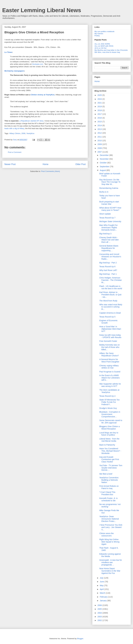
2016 (100, 118)
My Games (99, 34)
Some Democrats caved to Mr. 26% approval (111, 422)
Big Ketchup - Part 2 (108, 263)
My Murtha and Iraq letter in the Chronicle (111, 50)
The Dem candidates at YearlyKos (109, 391)
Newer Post (10, 164)
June (102, 582)
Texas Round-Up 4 (107, 396)
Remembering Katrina (109, 188)
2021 (100, 103)
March (103, 593)
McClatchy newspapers (14, 71)
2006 (100, 605)
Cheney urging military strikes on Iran (109, 367)
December (104, 155)
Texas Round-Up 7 (107, 218)
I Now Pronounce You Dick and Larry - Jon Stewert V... (111, 527)
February (104, 597)
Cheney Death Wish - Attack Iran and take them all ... (109, 240)
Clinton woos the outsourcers (107, 535)
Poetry (97, 36)
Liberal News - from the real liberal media (109, 440)
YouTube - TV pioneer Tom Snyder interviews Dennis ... (111, 468)
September (105, 167)
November (104, 159)
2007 (100, 152)
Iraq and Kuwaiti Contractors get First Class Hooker (109, 459)
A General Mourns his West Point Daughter (109, 361)
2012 (100, 133)
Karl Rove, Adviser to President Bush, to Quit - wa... (110, 295)
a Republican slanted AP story (31, 121)
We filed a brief (106, 474)
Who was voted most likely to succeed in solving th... (111, 307)
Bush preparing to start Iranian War (109, 203)
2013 (100, 129)
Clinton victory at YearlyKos (43, 95)
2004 (100, 613)
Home (46, 164)
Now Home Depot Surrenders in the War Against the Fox (110, 571)
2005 (100, 609)
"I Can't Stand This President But (107, 493)
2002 (100, 620)
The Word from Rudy (108, 301)
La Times (8, 52)
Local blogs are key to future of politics (109, 434)
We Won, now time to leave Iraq (107, 52)
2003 (100, 617)
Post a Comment (15, 152)
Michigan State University (110, 221)
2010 (100, 141)
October (103, 163)
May (102, 585)
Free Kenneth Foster (108, 341)
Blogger (80, 639)
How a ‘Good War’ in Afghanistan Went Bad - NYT (111, 329)
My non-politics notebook (104, 31)
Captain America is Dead (110, 313)
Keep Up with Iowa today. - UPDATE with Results (110, 336)
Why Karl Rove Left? (108, 270)
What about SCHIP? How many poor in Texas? (110, 209)
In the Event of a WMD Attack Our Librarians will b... (110, 378)
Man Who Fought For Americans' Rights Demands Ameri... (108, 228)
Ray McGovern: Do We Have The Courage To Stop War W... (110, 182)
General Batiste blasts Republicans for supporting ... (109, 248)
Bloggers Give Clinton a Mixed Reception (34, 32)
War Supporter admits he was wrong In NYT (110, 385)
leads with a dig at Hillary (14, 128)
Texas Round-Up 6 (107, 267)
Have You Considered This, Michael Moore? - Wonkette (110, 451)
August (103, 170)
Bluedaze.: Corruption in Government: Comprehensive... (110, 414)
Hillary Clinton (15, 133)
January (103, 601)
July (102, 578)
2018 (100, 110)
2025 (100, 95)
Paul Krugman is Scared (110, 372)
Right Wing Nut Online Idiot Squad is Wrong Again (109, 542)
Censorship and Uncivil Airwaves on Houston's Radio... (110, 257)
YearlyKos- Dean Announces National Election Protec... (109, 519)
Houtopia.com (38, 64)
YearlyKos (30, 133)
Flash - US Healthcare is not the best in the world (111, 287)
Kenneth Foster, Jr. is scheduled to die (108, 499)
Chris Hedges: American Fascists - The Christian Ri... (111, 280)
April (102, 589)
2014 (100, 125)
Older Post (80, 164)
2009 (100, 144)
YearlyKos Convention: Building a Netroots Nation (109, 480)
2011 (100, 137)
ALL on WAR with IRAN (104, 46)
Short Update (105, 214)
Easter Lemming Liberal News (42, 10)
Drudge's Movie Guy (108, 408)
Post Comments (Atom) (50, 171)
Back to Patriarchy (107, 445)
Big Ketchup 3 (105, 234)
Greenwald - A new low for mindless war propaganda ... (111, 562)
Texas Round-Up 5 (107, 317)
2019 (100, 107)
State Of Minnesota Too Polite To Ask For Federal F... (109, 402)
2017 (100, 114)
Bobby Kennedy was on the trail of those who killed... (110, 347)
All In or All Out (100, 48)
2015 (100, 122)
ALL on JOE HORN (102, 44)
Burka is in (104, 192)
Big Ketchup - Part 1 (108, 274)
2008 (23, 133)
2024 (100, 99)
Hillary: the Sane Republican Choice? (109, 354)
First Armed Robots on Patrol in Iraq (109, 487)
